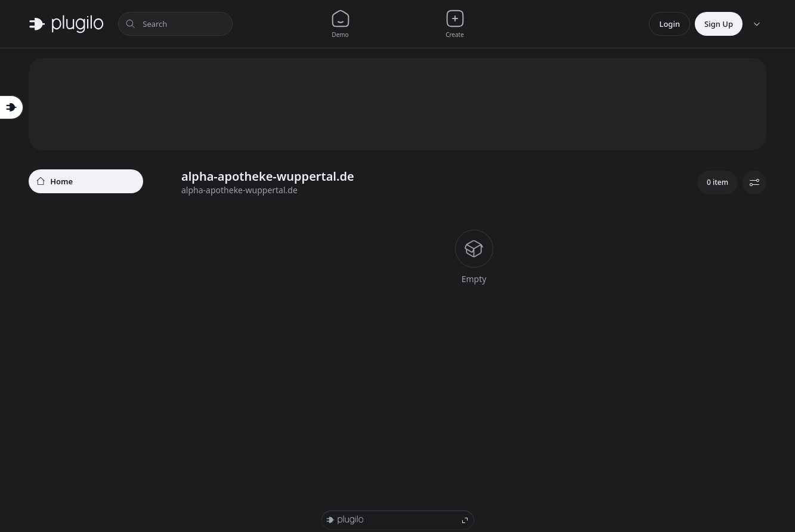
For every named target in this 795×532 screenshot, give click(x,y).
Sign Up (719, 24)
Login (669, 24)
